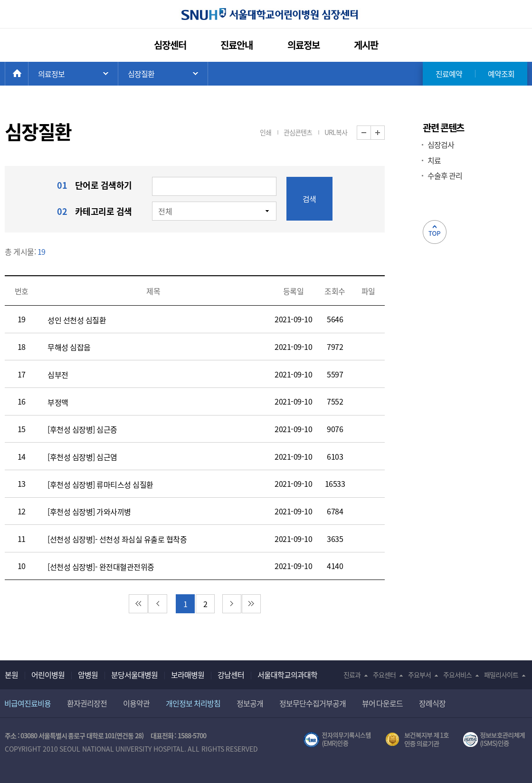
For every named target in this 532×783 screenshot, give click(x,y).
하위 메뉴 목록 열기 (163, 74)
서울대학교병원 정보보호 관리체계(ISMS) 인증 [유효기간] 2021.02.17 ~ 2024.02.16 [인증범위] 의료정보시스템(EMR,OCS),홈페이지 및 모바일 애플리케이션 (495, 740)
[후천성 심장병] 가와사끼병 (89, 512)
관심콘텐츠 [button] (298, 132)
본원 (11, 675)
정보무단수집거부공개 (313, 703)
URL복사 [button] (336, 132)
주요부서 (419, 675)
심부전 (58, 375)
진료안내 (237, 45)
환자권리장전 (87, 703)
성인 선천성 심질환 (77, 320)
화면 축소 (371, 133)
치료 (434, 160)
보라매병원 (188, 675)
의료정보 (304, 45)
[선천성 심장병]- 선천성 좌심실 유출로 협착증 (117, 539)
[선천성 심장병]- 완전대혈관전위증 (101, 567)
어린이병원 (48, 675)
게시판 (366, 45)
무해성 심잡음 (69, 347)
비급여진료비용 (28, 703)
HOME (28, 74)
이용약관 (136, 703)
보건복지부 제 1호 (417, 740)
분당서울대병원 (134, 675)
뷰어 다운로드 (383, 703)
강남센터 (231, 675)
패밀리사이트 (501, 675)
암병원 (88, 675)
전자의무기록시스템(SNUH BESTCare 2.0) (337, 740)
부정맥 (58, 402)
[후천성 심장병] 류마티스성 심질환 (100, 484)
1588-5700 (192, 735)
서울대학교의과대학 (287, 675)
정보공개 (250, 703)
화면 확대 (385, 133)
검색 (309, 199)
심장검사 (441, 145)
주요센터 (384, 675)
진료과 (352, 675)
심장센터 (170, 45)
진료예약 (449, 74)
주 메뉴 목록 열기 (73, 74)
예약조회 (501, 74)
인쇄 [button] (266, 132)
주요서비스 (457, 675)
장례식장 (432, 703)
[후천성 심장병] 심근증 (82, 429)
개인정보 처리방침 (193, 703)
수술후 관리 (445, 175)
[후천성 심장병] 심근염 (82, 457)
